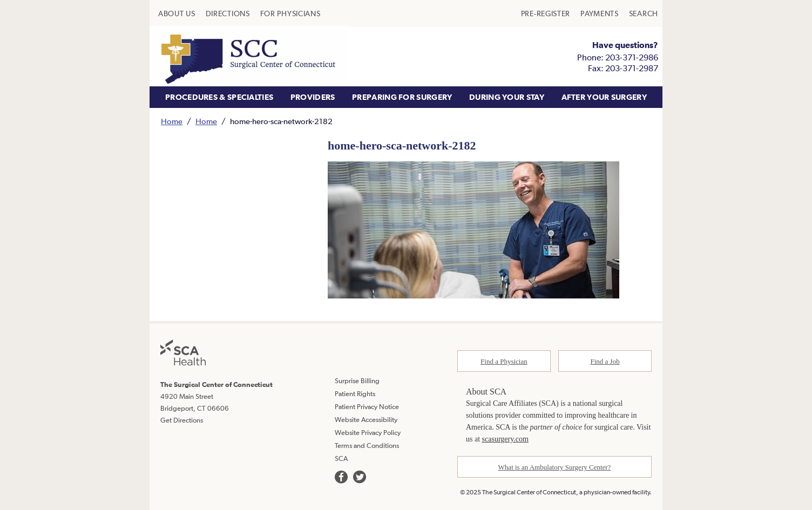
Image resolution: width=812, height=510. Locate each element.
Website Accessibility (366, 420)
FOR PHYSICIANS (290, 13)
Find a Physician (504, 361)
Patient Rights (355, 394)
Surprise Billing (357, 381)
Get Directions (182, 420)
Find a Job (605, 361)
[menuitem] (177, 13)
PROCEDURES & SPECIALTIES (219, 97)
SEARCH (644, 13)
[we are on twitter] (360, 477)
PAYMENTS (600, 13)
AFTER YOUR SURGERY (604, 97)
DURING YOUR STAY (507, 97)
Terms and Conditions (367, 446)
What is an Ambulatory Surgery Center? (555, 467)
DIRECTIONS (228, 13)
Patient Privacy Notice (367, 407)
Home (172, 121)
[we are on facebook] (341, 477)
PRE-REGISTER (546, 13)
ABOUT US (177, 13)
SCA (341, 458)
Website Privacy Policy (368, 433)
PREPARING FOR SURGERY (402, 97)
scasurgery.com (505, 439)
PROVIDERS (313, 97)
